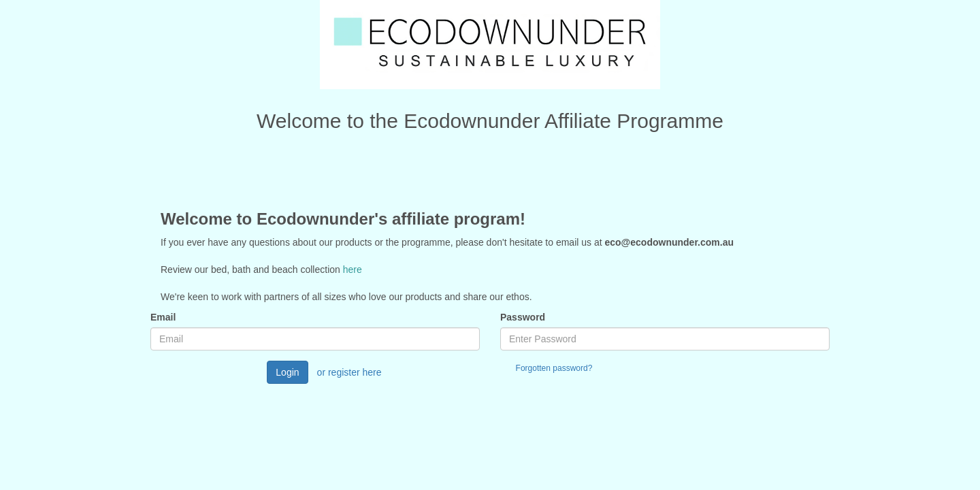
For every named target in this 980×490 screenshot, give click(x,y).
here (353, 269)
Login (287, 372)
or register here (349, 372)
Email (163, 317)
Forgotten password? (554, 368)
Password (523, 317)
